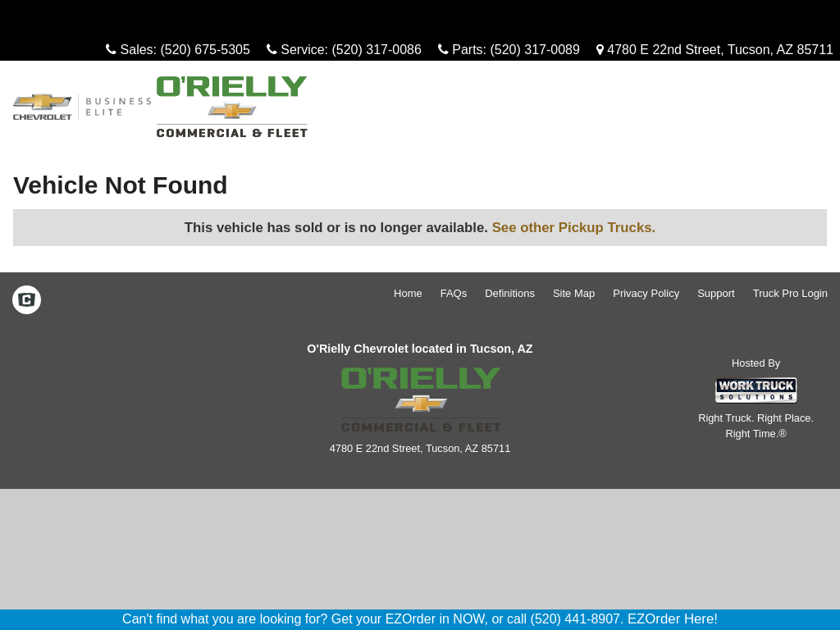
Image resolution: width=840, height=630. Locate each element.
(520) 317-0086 (376, 50)
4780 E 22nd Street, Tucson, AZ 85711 (715, 50)
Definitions (510, 293)
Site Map (574, 293)
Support (716, 293)
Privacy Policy (646, 293)
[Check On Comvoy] (27, 301)
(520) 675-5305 (205, 50)
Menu (39, 20)
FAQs (454, 293)
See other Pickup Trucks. (574, 228)
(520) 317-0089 (534, 50)
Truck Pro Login (790, 293)
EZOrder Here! (673, 619)
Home (408, 293)
